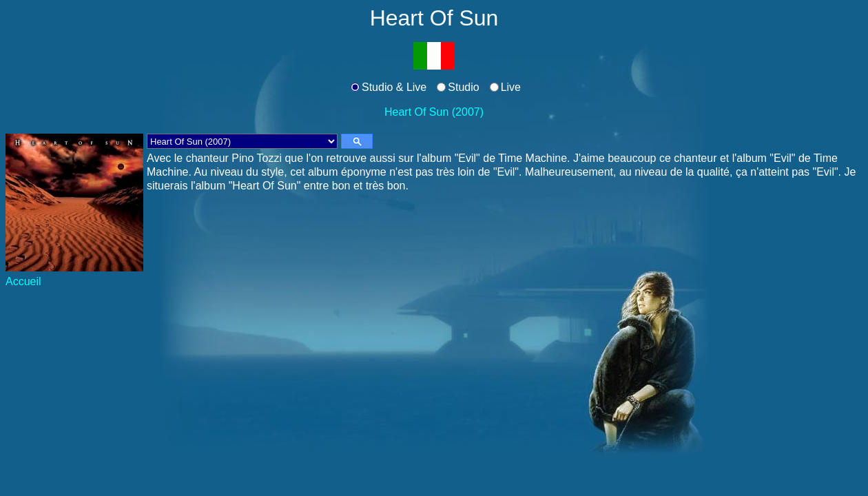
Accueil (23, 281)
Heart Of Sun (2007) (434, 112)
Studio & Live (394, 87)
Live (511, 87)
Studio (463, 87)
